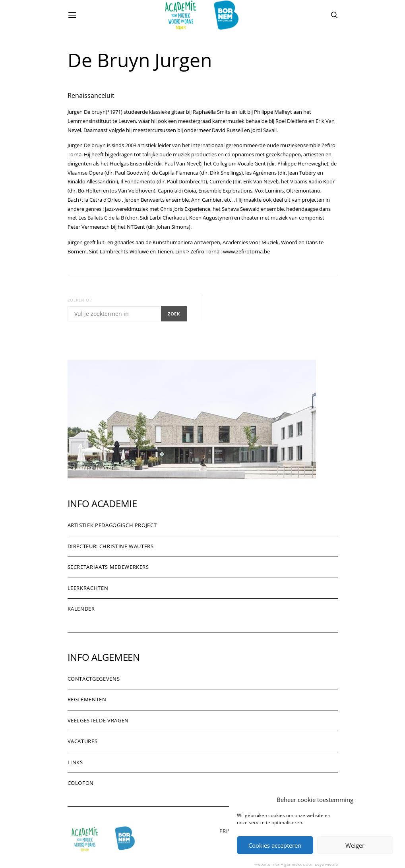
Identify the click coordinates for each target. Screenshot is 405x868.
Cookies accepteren (275, 845)
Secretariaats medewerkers (108, 567)
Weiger (355, 845)
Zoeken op (80, 300)
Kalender (81, 609)
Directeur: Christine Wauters (111, 546)
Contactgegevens (94, 679)
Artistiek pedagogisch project (112, 525)
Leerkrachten (88, 588)
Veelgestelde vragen (98, 720)
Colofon (81, 783)
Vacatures (83, 741)
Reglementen (87, 699)
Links (75, 762)
